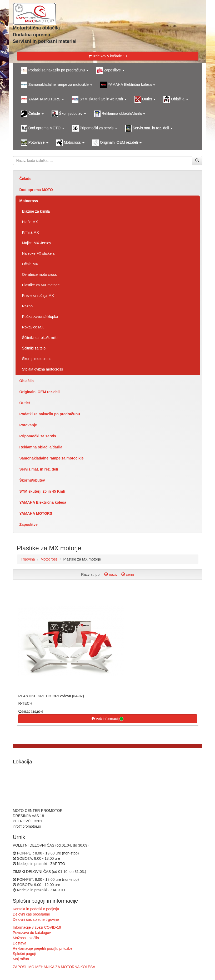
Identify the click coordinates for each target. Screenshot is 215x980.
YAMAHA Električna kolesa (43, 502)
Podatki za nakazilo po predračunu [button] (55, 70)
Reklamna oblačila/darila (41, 447)
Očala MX (30, 264)
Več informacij (108, 719)
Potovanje (28, 425)
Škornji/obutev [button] (69, 114)
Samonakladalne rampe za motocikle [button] (57, 85)
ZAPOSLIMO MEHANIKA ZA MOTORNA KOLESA (54, 967)
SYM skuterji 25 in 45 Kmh (42, 491)
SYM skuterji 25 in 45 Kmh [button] (99, 99)
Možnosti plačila (26, 938)
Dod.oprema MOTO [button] (42, 128)
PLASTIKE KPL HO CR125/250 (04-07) (51, 696)
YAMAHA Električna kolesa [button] (128, 85)
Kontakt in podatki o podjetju (36, 909)
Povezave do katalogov (32, 933)
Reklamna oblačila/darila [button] (120, 114)
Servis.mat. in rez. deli (39, 469)
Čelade (26, 179)
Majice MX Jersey (37, 243)
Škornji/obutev (32, 480)
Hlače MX (30, 222)
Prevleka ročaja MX (38, 296)
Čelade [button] (32, 114)
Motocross (29, 201)
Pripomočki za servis (38, 436)
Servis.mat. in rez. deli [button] (149, 128)
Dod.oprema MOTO (36, 190)
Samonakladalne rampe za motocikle (52, 458)
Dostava (20, 943)
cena (128, 574)
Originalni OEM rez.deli (40, 392)
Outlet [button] (145, 99)
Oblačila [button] (176, 99)
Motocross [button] (70, 143)
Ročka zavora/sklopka (40, 317)
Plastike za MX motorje (41, 285)
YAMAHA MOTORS (36, 513)
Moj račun (21, 959)
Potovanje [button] (35, 143)
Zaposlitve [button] (110, 70)
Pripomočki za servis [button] (95, 128)
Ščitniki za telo (34, 348)
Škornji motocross (37, 359)
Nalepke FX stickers (38, 253)
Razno (27, 306)
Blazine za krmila (36, 211)
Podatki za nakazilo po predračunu (50, 414)
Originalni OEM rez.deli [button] (117, 143)
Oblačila (27, 381)
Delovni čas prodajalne (32, 914)
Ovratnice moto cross (39, 274)
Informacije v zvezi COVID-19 (37, 927)
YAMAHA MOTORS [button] (42, 99)
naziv (111, 574)
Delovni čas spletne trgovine (36, 919)
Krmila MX (31, 232)
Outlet (25, 403)
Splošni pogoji (24, 954)
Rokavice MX (33, 327)
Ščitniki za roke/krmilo (40, 338)
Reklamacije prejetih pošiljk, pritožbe (43, 948)
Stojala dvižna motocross (43, 369)
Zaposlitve (29, 524)
